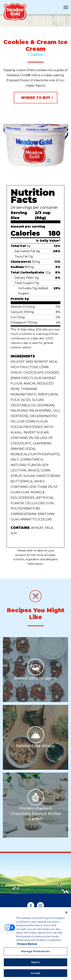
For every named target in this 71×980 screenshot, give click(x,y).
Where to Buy (36, 98)
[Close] (66, 914)
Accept (36, 975)
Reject (35, 964)
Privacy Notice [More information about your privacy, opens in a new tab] (27, 945)
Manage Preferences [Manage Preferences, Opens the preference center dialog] (35, 953)
